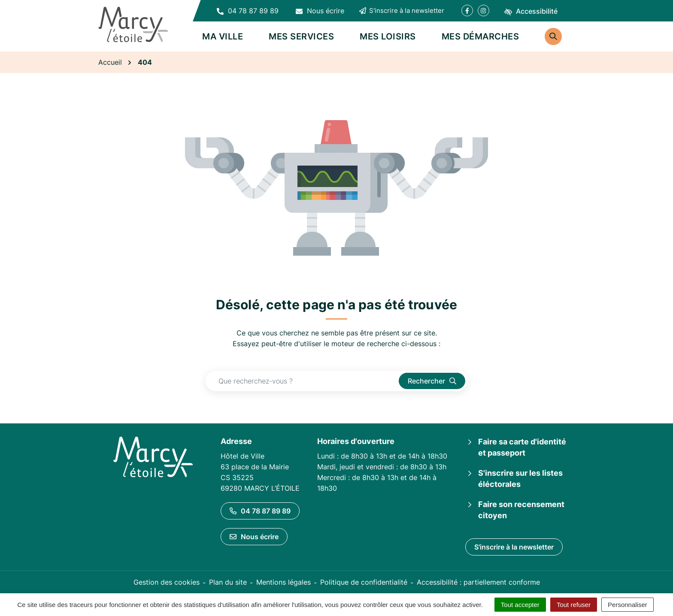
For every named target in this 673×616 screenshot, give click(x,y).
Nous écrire (254, 537)
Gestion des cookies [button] (167, 582)
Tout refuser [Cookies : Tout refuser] (574, 605)
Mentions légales (283, 582)
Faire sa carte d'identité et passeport (522, 447)
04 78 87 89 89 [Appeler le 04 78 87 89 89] (260, 511)
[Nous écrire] (320, 11)
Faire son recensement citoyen (521, 510)
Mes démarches (480, 36)
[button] (248, 11)
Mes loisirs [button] (388, 36)
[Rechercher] (553, 36)
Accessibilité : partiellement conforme (478, 582)
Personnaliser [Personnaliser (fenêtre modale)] (628, 605)
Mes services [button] (301, 36)
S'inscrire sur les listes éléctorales (520, 479)
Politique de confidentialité (364, 582)
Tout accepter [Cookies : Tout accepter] (520, 605)
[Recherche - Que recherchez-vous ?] (302, 381)
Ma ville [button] (223, 36)
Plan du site (228, 582)
